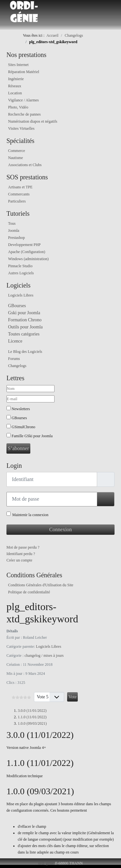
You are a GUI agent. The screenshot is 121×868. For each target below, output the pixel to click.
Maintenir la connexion (30, 515)
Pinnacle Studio (20, 266)
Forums (14, 359)
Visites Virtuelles (21, 128)
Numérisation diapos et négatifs (33, 121)
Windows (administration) (28, 259)
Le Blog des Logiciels (25, 352)
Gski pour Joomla (24, 313)
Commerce (17, 151)
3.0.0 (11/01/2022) (32, 711)
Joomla (14, 231)
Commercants (19, 194)
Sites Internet (18, 65)
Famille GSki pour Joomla (32, 436)
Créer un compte (19, 560)
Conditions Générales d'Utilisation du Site (41, 585)
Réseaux (15, 86)
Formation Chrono (25, 320)
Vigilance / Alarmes (23, 100)
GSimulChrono (23, 427)
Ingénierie (16, 79)
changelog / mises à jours (44, 656)
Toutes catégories (24, 334)
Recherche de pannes (24, 114)
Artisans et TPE (20, 187)
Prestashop (16, 238)
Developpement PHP (24, 245)
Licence (15, 341)
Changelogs (17, 366)
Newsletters (21, 409)
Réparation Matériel (24, 72)
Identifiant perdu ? (21, 554)
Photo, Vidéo (18, 107)
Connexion (60, 529)
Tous (12, 223)
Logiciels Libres (21, 295)
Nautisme (15, 158)
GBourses (17, 306)
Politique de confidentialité (29, 592)
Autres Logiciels (21, 273)
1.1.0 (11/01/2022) (32, 717)
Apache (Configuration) (27, 252)
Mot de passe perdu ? (23, 547)
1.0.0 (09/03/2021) (32, 723)
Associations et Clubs (25, 165)
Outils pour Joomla (25, 327)
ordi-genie (46, 863)
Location (15, 93)
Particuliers (17, 201)
